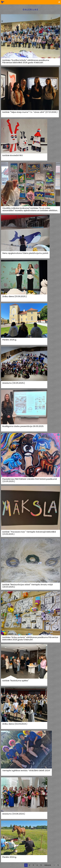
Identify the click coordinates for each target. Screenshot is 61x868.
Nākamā (48, 865)
